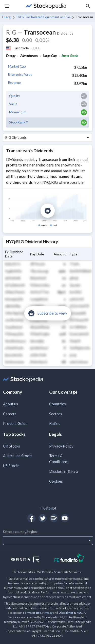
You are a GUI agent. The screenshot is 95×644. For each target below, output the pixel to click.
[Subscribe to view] (48, 211)
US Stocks (11, 466)
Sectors (56, 414)
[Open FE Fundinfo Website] (70, 558)
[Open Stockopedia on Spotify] (54, 518)
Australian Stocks (18, 456)
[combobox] (48, 138)
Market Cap (17, 66)
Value (13, 104)
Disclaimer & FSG (64, 471)
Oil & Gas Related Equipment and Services (43, 17)
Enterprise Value (20, 74)
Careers (10, 414)
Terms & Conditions (58, 459)
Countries (58, 404)
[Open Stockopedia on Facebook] (31, 518)
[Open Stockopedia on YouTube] (65, 518)
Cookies (56, 481)
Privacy (47, 613)
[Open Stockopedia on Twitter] (43, 518)
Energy (6, 17)
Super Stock (70, 56)
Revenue (14, 83)
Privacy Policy (61, 446)
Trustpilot (48, 508)
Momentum (18, 112)
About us (11, 404)
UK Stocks (12, 446)
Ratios (55, 423)
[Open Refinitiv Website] (31, 560)
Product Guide (15, 423)
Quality (15, 96)
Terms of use (32, 613)
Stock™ (18, 122)
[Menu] (7, 6)
